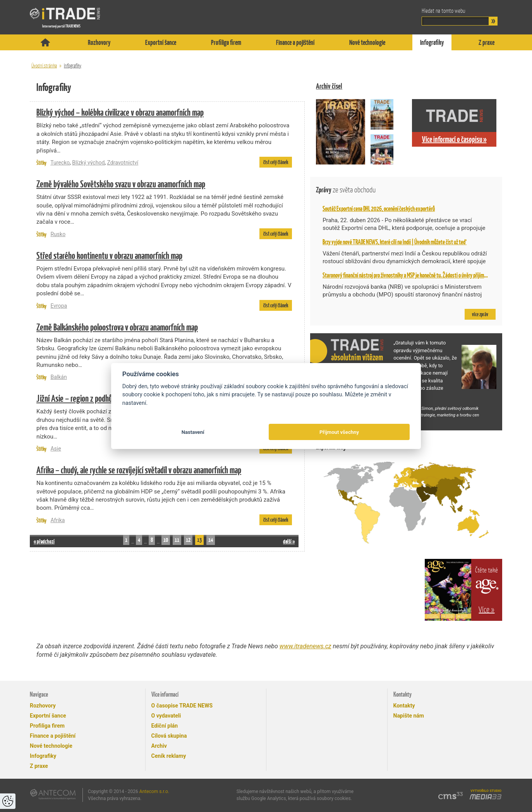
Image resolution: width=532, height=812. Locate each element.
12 (188, 540)
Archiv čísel (329, 86)
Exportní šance (161, 42)
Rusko (58, 234)
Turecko (60, 163)
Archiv (159, 746)
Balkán (58, 377)
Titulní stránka (45, 42)
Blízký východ (88, 163)
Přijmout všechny (339, 432)
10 (166, 540)
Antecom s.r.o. (154, 791)
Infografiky (432, 42)
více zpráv (480, 314)
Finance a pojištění (295, 42)
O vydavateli (166, 716)
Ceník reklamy (169, 756)
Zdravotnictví (123, 163)
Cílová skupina (169, 736)
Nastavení (193, 432)
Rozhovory (99, 42)
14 (211, 540)
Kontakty (404, 706)
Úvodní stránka (44, 66)
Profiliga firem (226, 42)
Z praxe (487, 42)
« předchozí (44, 541)
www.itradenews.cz (305, 646)
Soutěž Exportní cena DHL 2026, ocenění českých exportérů (379, 209)
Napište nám (409, 716)
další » (289, 541)
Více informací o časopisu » (454, 139)
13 (199, 540)
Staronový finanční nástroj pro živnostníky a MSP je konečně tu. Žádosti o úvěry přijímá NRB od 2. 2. (416, 275)
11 (177, 540)
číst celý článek (276, 162)
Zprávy (346, 190)
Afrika (57, 520)
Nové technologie (367, 42)
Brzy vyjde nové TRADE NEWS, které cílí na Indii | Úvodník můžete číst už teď (395, 242)
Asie (56, 449)
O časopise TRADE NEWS (182, 706)
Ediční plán (165, 726)
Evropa (59, 306)
